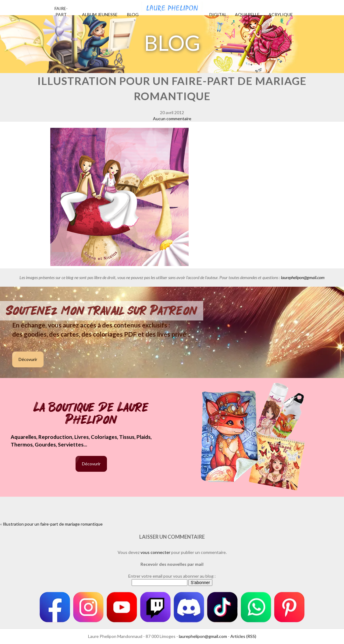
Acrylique (281, 14)
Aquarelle (247, 14)
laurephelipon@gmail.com (303, 277)
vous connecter (155, 552)
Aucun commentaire (172, 119)
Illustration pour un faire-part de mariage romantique (53, 524)
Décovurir (28, 359)
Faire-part (61, 11)
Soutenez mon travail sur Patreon (102, 311)
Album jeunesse (100, 14)
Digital (218, 14)
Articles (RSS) (243, 636)
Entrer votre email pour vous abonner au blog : (172, 576)
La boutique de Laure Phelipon (91, 414)
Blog (133, 14)
